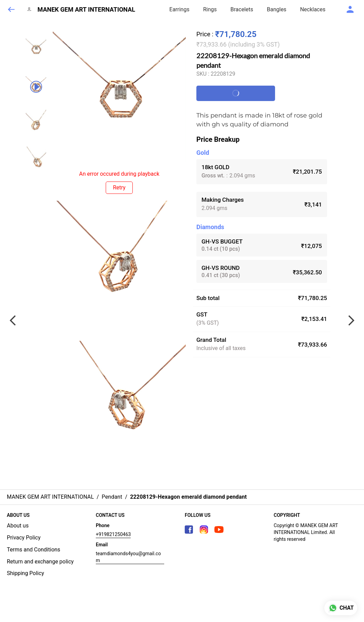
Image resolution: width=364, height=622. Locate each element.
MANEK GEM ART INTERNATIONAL (87, 10)
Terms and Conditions (34, 550)
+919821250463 (113, 534)
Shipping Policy (25, 573)
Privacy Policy (24, 538)
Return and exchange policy (40, 562)
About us (18, 526)
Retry (119, 188)
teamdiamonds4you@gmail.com (128, 557)
